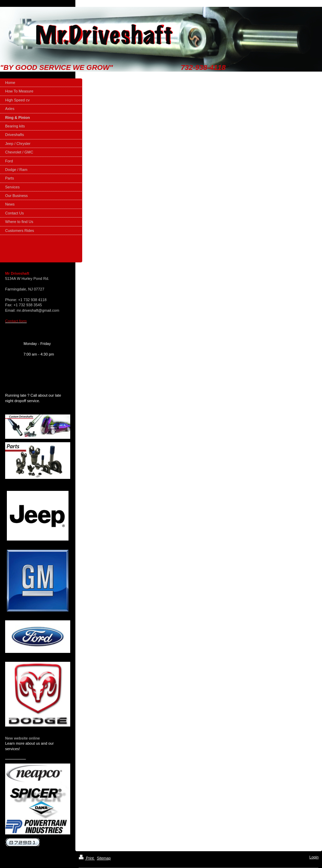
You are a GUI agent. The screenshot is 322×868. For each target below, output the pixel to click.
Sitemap (104, 858)
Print (87, 858)
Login (314, 857)
